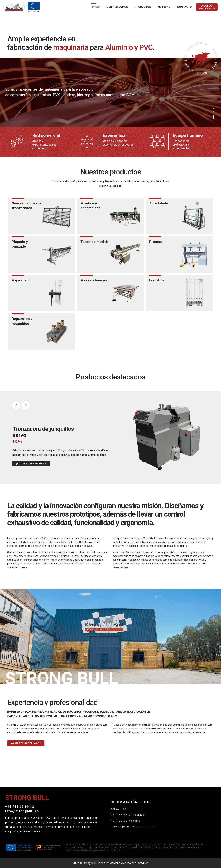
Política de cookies (126, 821)
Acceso (207, 7)
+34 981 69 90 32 (20, 806)
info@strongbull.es (22, 811)
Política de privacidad (128, 815)
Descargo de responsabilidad (133, 827)
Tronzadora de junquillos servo (43, 432)
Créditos (143, 863)
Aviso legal (119, 809)
